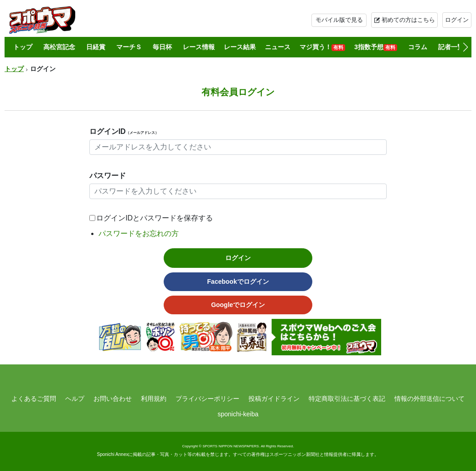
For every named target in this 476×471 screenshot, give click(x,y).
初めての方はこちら (408, 20)
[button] (465, 47)
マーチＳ (129, 47)
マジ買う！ (322, 47)
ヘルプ (75, 399)
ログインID (124, 131)
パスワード (108, 176)
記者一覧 (451, 47)
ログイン (457, 20)
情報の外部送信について (429, 399)
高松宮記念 (59, 47)
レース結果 (240, 47)
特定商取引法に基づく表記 (347, 399)
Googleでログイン (238, 305)
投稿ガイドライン (274, 399)
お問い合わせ (113, 399)
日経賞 (96, 47)
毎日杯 (162, 47)
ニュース (278, 47)
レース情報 (199, 47)
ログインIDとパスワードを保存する (155, 218)
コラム (418, 47)
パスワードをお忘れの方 (139, 233)
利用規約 (154, 399)
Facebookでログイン (238, 282)
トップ (23, 47)
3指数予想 (376, 47)
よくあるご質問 (34, 399)
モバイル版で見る (339, 20)
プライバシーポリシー (207, 399)
